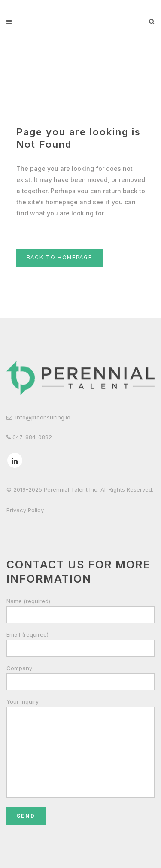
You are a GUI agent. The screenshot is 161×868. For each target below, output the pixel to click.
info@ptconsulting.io (43, 417)
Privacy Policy (25, 510)
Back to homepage (59, 258)
